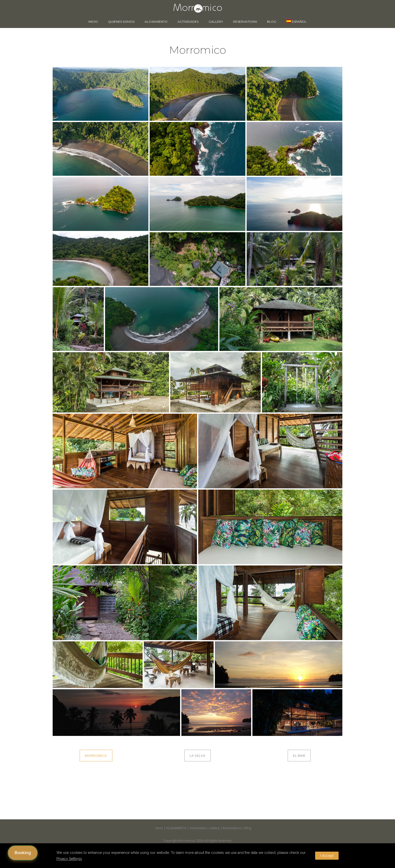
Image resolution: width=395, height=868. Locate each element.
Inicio (93, 22)
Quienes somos (121, 22)
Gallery (216, 22)
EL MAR (299, 756)
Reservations (245, 22)
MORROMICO (96, 756)
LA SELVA (197, 756)
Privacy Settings (69, 859)
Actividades (188, 22)
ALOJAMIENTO (156, 22)
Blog (272, 22)
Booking (23, 853)
